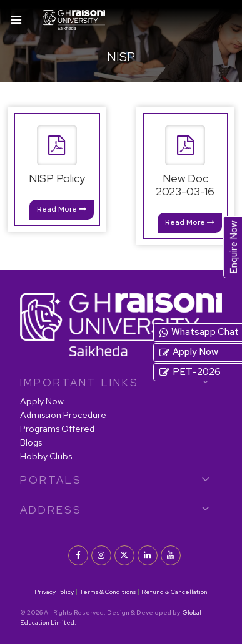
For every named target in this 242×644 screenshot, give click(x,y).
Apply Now (42, 401)
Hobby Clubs (46, 456)
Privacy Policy (54, 592)
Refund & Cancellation (174, 592)
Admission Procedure (63, 415)
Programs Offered (57, 428)
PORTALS (51, 480)
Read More (62, 209)
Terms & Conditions (108, 592)
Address (51, 510)
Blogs (31, 442)
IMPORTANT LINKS (79, 383)
